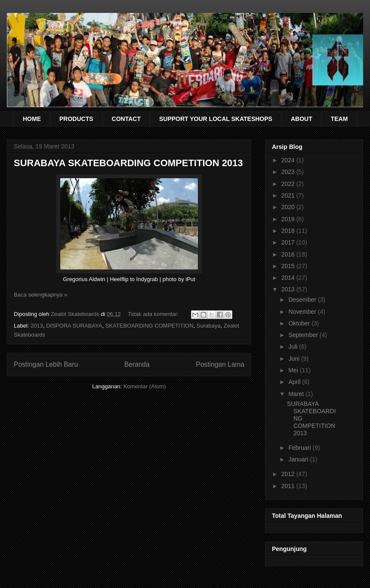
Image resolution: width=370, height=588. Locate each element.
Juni (295, 359)
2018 (289, 231)
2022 (289, 184)
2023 (289, 172)
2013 (37, 326)
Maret (297, 394)
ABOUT (302, 119)
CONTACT (126, 119)
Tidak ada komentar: (154, 314)
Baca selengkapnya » (40, 295)
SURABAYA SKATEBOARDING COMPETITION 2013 (128, 163)
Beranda (137, 364)
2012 (289, 474)
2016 (289, 254)
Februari (300, 448)
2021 (289, 195)
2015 (289, 266)
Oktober (300, 323)
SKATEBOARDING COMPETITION (150, 326)
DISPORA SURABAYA (74, 326)
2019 (289, 219)
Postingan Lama (220, 364)
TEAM (339, 119)
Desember (303, 300)
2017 (289, 242)
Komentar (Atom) (145, 386)
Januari (299, 459)
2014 (289, 278)
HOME (32, 119)
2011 (289, 486)
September (304, 335)
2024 (289, 160)
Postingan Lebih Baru (46, 364)
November (303, 312)
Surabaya (209, 326)
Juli (294, 347)
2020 (289, 207)
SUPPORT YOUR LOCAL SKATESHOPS (216, 119)
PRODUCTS (76, 119)
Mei (294, 370)
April (295, 382)
